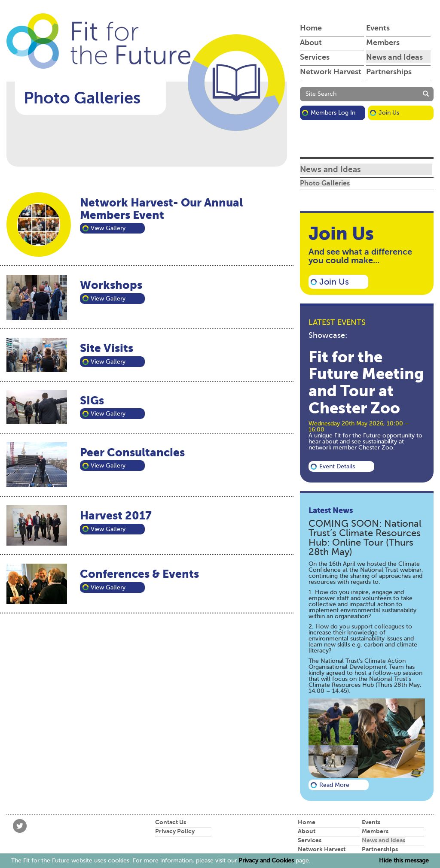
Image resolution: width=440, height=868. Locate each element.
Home (311, 28)
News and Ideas (394, 57)
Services (315, 57)
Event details (337, 466)
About (311, 42)
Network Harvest (331, 72)
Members (383, 42)
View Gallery (108, 228)
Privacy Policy (175, 831)
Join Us (389, 113)
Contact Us (171, 822)
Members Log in (333, 113)
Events (378, 28)
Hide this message (404, 861)
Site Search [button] (321, 94)
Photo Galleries (325, 183)
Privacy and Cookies (266, 860)
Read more (334, 785)
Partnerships (389, 72)
